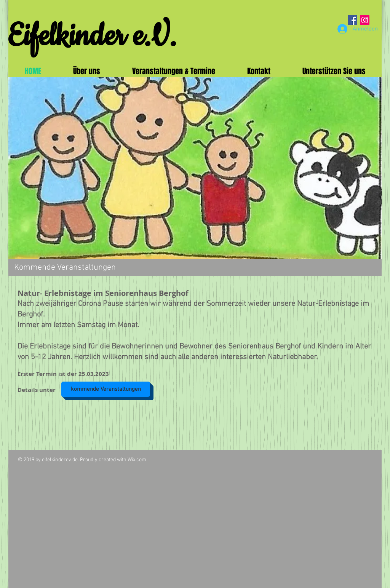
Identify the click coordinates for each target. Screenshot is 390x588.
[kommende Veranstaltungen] (106, 389)
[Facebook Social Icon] (352, 20)
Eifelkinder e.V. (92, 37)
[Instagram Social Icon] (365, 20)
